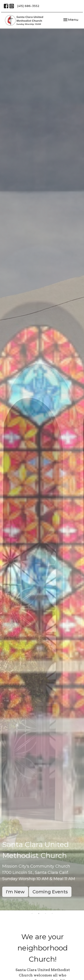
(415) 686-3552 (28, 6)
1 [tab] (32, 914)
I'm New (15, 892)
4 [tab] (52, 914)
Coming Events (50, 892)
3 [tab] (45, 914)
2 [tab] (39, 914)
